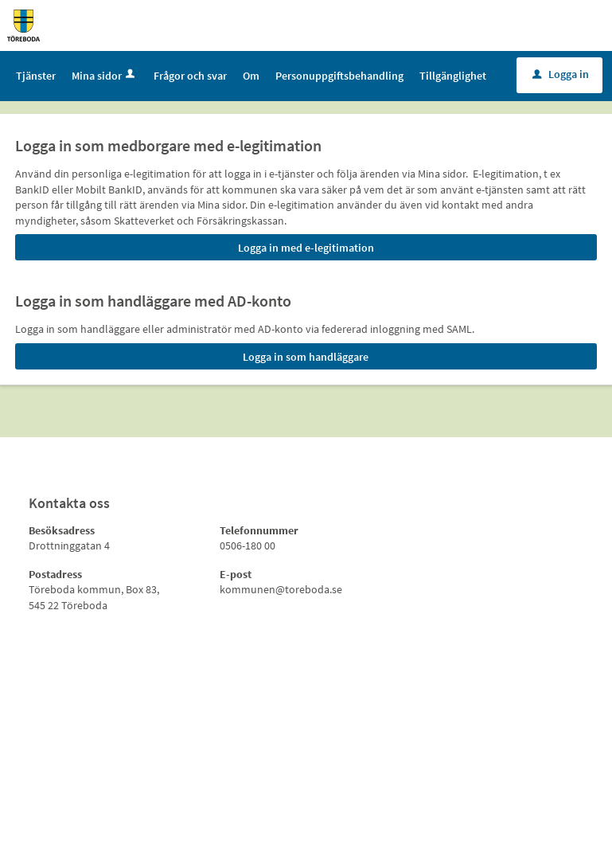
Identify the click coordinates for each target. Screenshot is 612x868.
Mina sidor (105, 76)
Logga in (561, 74)
